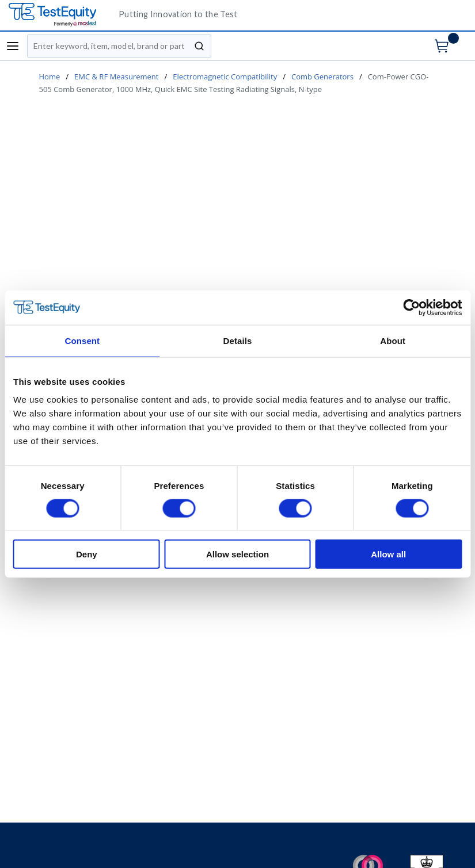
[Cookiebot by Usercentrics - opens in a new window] (411, 307)
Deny (87, 554)
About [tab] (393, 340)
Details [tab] (238, 340)
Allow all (388, 554)
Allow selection (238, 554)
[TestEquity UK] (59, 15)
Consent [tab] (82, 340)
